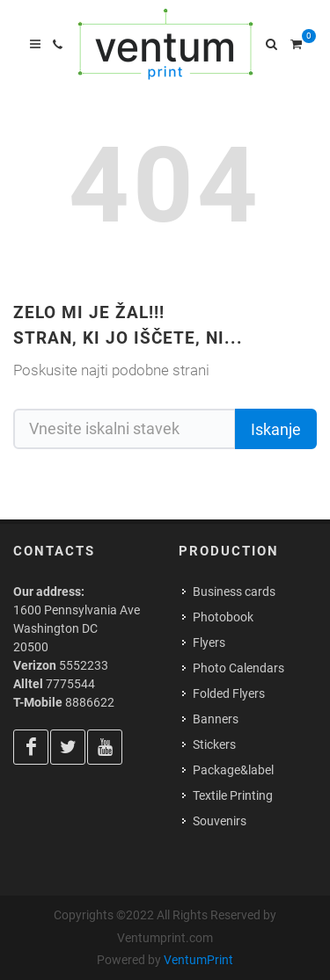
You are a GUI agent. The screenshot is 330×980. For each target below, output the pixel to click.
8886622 (90, 702)
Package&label (233, 770)
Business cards (234, 592)
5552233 (84, 665)
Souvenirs (220, 821)
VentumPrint (198, 960)
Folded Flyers (229, 693)
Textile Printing (233, 795)
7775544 (70, 684)
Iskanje (276, 429)
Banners (216, 719)
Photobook (223, 617)
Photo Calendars (238, 668)
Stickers (214, 744)
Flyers (209, 642)
